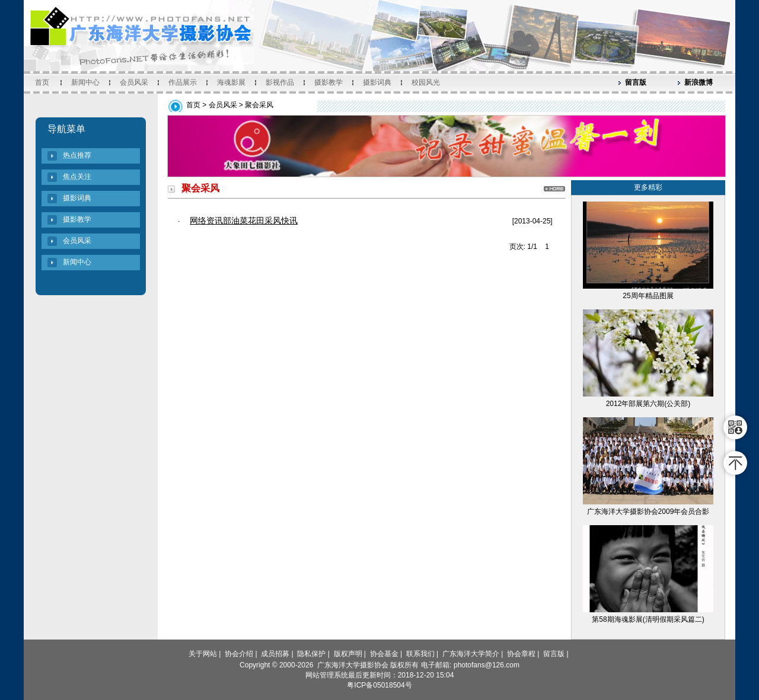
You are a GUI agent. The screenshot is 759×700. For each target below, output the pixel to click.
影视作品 (280, 82)
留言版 (636, 82)
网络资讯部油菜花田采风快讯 (244, 220)
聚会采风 (259, 105)
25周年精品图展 (648, 296)
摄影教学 (329, 82)
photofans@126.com (487, 665)
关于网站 (203, 654)
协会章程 (521, 654)
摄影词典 (377, 82)
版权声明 (348, 654)
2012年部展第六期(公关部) (648, 404)
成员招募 (275, 654)
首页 (42, 82)
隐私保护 (311, 654)
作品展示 (183, 82)
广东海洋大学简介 (471, 654)
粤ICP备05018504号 (379, 685)
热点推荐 (77, 155)
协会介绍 (239, 654)
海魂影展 (231, 82)
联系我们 (420, 654)
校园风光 (426, 82)
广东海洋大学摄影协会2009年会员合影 (648, 512)
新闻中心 (85, 82)
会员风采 (134, 82)
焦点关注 (77, 177)
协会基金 (384, 654)
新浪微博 (699, 82)
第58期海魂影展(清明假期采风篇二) (648, 619)
